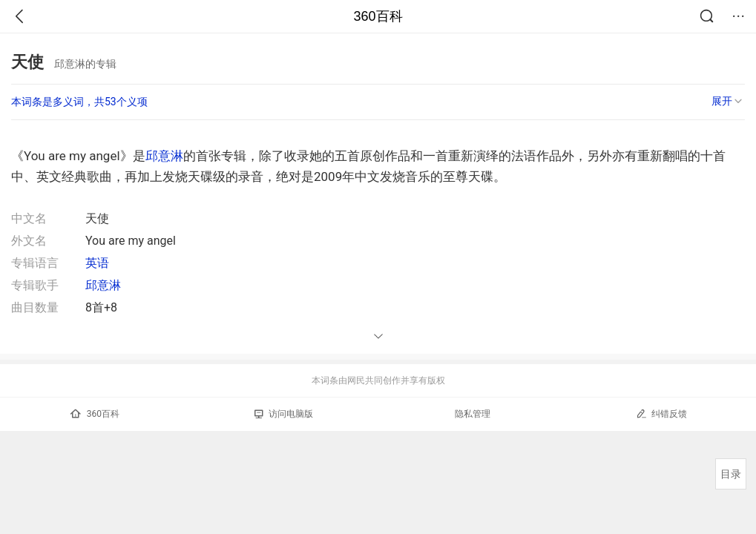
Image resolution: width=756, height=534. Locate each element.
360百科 (378, 16)
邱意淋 (164, 156)
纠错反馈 (661, 413)
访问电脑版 (284, 414)
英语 (97, 263)
